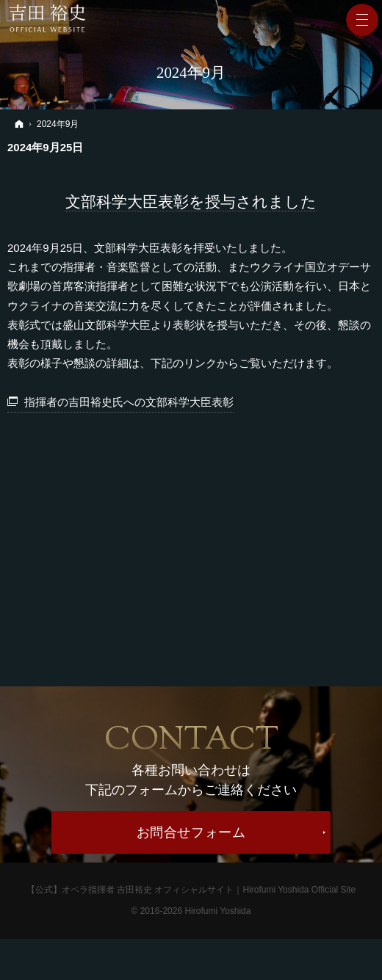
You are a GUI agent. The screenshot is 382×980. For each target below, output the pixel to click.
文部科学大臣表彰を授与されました (191, 202)
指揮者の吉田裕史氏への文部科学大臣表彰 (129, 402)
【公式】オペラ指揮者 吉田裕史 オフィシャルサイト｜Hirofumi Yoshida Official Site (191, 890)
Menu (362, 20)
